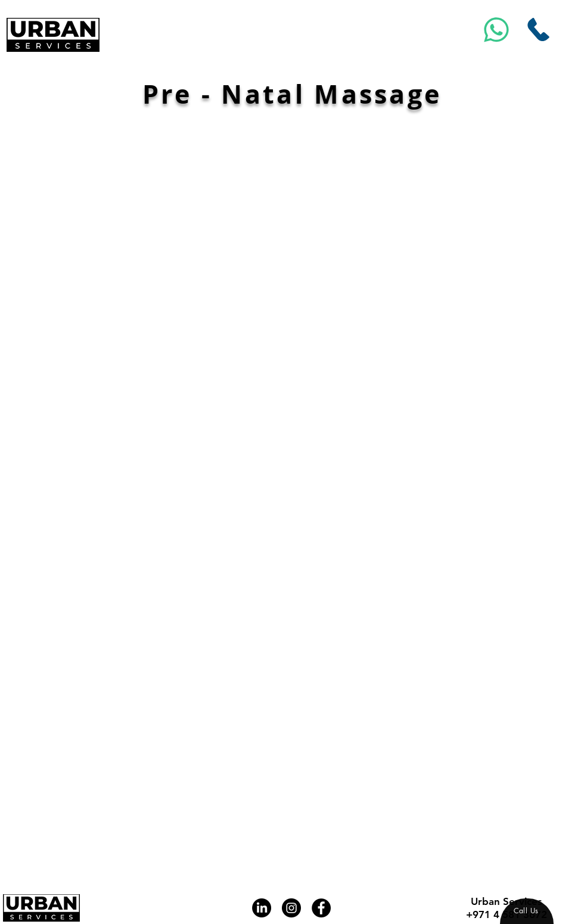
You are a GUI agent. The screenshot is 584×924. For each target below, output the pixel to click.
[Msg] (497, 29)
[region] (527, 911)
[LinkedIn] (262, 908)
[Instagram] (291, 908)
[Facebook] (321, 908)
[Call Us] (539, 29)
